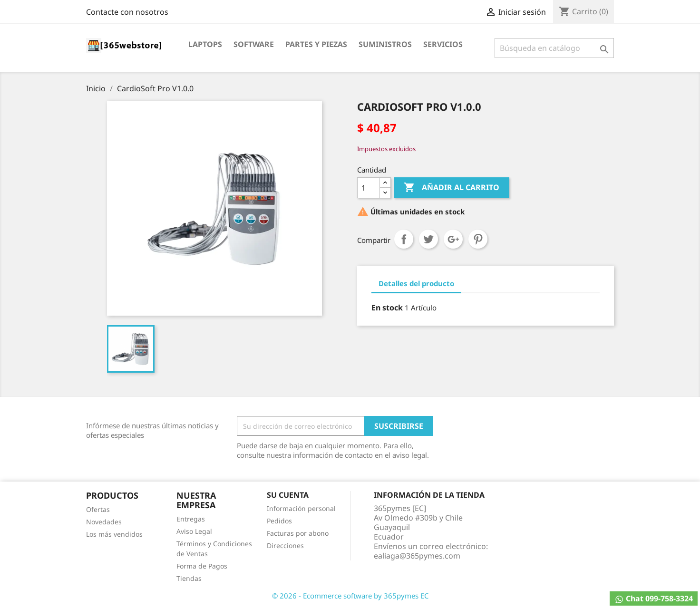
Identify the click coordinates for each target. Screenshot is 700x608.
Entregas (191, 519)
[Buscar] (554, 48)
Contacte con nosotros (127, 12)
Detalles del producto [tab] (416, 283)
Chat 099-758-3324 (654, 599)
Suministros (385, 44)
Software (254, 44)
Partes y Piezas (316, 44)
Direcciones (285, 545)
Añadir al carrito (452, 188)
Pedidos (279, 521)
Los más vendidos (114, 534)
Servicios (443, 44)
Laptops (205, 44)
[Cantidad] (369, 188)
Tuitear (428, 239)
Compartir (404, 239)
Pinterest (478, 239)
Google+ (453, 239)
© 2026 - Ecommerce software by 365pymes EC (350, 596)
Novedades (104, 522)
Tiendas (189, 578)
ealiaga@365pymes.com (417, 556)
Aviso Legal (194, 531)
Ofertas (98, 509)
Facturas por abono (298, 533)
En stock (387, 308)
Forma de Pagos (202, 566)
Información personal (301, 508)
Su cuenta (288, 495)
